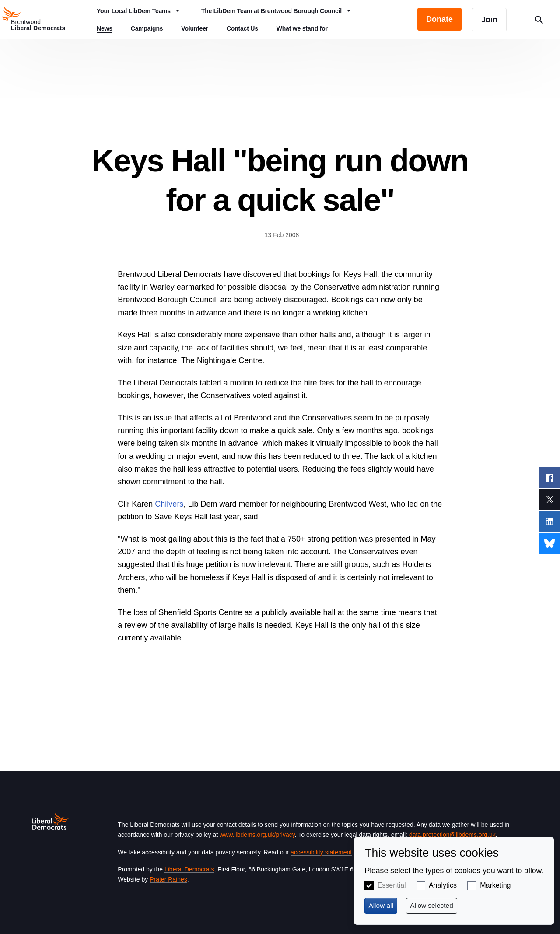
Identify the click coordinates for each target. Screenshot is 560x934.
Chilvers (169, 504)
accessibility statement (321, 852)
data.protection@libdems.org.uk (452, 835)
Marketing (495, 885)
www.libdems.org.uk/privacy (257, 835)
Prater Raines (168, 879)
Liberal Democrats (189, 869)
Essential (392, 885)
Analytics (443, 885)
